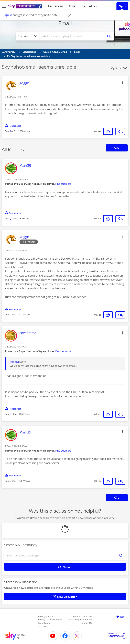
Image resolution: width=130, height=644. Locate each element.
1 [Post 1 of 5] (10, 131)
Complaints (44, 623)
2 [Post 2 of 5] (11, 219)
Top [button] (122, 617)
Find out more (63, 184)
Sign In (122, 6)
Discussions (55, 6)
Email (65, 23)
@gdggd (14, 362)
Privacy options (46, 616)
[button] (123, 82)
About (94, 6)
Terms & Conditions (82, 616)
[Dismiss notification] (70, 15)
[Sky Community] (25, 6)
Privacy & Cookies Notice (50, 620)
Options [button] (116, 68)
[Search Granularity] (28, 36)
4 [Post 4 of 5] (11, 414)
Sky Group (43, 626)
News (71, 6)
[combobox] (73, 36)
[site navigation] (4, 6)
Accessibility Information (80, 620)
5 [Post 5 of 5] (11, 481)
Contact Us (86, 623)
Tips (82, 6)
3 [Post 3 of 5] (11, 315)
